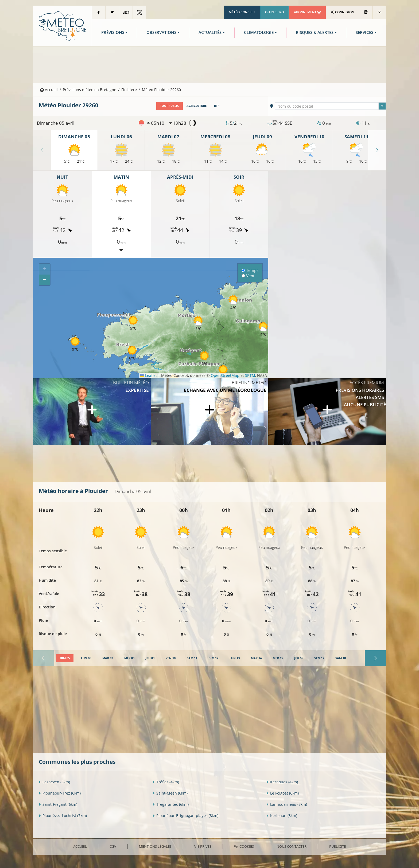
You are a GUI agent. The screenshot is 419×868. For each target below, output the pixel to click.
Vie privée (203, 846)
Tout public (170, 106)
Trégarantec (171, 804)
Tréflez (166, 782)
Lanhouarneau (287, 804)
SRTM (250, 375)
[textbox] (331, 106)
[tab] (65, 658)
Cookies (244, 846)
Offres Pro (274, 12)
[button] (132, 353)
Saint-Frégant (58, 804)
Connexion (342, 12)
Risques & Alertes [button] (315, 32)
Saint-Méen (170, 793)
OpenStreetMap (225, 375)
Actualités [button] (210, 32)
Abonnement (307, 12)
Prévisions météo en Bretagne (90, 90)
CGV (113, 846)
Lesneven (54, 782)
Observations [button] (161, 32)
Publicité (337, 846)
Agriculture (197, 106)
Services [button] (364, 32)
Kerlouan (282, 816)
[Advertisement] (210, 64)
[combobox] (331, 106)
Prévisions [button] (113, 32)
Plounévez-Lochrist (63, 816)
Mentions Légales (155, 846)
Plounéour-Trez (60, 793)
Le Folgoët (283, 793)
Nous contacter (292, 846)
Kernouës (282, 782)
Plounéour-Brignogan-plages (185, 816)
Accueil (49, 90)
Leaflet (149, 375)
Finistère (129, 90)
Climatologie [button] (259, 32)
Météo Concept (242, 12)
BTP (217, 106)
